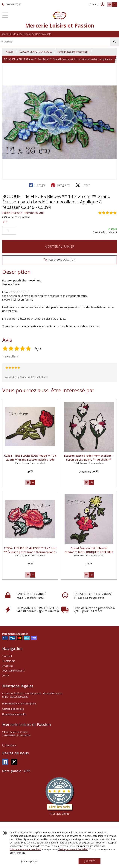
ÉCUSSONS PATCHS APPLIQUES (36, 52)
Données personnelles (14, 714)
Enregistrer (60, 185)
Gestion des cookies (13, 709)
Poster (83, 185)
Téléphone (9, 746)
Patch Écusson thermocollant (73, 52)
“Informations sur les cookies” (25, 849)
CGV (6, 676)
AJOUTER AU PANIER (59, 246)
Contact (94, 4)
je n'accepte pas (30, 861)
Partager (37, 185)
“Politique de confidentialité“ (73, 849)
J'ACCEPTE (90, 861)
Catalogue (9, 661)
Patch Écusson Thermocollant (23, 213)
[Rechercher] (115, 42)
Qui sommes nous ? (14, 671)
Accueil (10, 52)
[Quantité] (9, 231)
